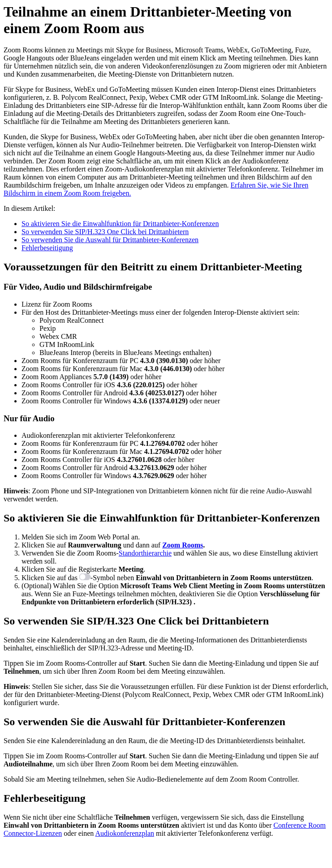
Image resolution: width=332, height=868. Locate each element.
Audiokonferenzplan (125, 833)
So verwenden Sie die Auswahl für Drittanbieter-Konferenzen (110, 240)
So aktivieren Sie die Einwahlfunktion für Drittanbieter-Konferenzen (120, 224)
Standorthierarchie (145, 553)
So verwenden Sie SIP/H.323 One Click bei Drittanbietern (105, 232)
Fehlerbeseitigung (47, 248)
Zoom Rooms (183, 545)
